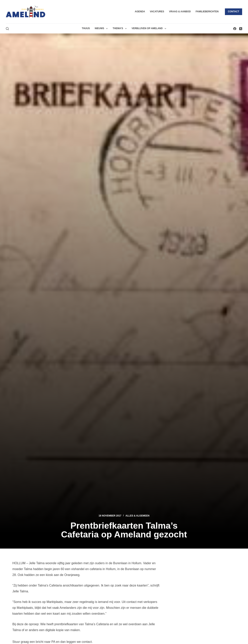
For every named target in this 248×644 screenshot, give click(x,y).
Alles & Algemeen (137, 516)
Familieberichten (207, 12)
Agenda (140, 12)
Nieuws (102, 29)
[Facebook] (235, 29)
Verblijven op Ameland (150, 29)
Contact (234, 12)
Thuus (86, 28)
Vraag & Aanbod (180, 12)
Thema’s (120, 29)
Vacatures (157, 12)
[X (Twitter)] (241, 29)
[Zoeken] (7, 29)
